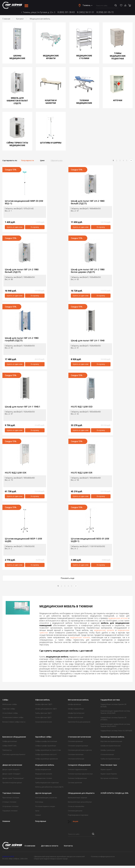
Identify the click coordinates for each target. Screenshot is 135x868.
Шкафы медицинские (43, 769)
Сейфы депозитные (10, 741)
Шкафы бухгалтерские (76, 713)
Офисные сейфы (9, 709)
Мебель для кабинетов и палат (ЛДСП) (49, 787)
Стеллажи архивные (75, 741)
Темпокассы (7, 750)
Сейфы (5, 700)
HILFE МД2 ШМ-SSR (82, 473)
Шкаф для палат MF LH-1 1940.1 (22, 407)
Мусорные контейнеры (109, 778)
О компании (30, 846)
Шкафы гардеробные (76, 709)
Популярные (41, 821)
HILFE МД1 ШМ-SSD (82, 407)
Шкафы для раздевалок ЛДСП (46, 709)
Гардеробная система (110, 700)
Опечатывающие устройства (46, 798)
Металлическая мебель (78, 700)
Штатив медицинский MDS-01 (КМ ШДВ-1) (90, 540)
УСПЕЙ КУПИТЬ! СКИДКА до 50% (114, 793)
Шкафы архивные (74, 704)
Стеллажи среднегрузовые (78, 746)
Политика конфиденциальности (103, 856)
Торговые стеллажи (11, 793)
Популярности (28, 160)
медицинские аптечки (118, 618)
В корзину (35, 227)
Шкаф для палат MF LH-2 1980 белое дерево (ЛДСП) (88, 271)
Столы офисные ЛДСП (43, 717)
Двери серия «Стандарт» (11, 774)
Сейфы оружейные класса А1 (46, 754)
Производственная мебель (112, 737)
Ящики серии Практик (109, 774)
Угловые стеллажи (9, 802)
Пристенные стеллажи (11, 798)
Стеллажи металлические (79, 737)
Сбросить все (57, 160)
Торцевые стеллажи (10, 811)
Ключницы (39, 802)
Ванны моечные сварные (77, 798)
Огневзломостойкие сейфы (13, 717)
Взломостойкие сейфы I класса (14, 722)
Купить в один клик (15, 227)
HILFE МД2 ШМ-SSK (16, 473)
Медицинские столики (44, 778)
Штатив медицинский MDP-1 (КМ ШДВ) (23, 540)
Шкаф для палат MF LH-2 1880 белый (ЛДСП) (88, 202)
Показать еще (67, 578)
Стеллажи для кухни (75, 811)
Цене (42, 160)
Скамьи (38, 815)
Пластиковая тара (109, 765)
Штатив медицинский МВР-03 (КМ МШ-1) (24, 202)
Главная (6, 19)
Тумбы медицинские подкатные (47, 783)
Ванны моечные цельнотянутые (80, 802)
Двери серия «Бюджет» (11, 769)
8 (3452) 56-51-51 (86, 12)
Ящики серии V (106, 769)
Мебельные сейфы (10, 704)
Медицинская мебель (45, 765)
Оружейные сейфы (43, 737)
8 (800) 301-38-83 (66, 12)
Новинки (6, 821)
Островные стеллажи (10, 806)
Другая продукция (43, 793)
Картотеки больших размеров (79, 722)
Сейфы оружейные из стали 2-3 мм (48, 750)
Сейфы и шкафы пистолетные (46, 741)
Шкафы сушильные (108, 750)
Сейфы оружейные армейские (47, 759)
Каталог (20, 19)
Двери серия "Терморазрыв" (13, 778)
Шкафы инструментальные (111, 746)
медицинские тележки (80, 637)
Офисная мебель (42, 700)
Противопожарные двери (12, 783)
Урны (37, 811)
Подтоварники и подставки (78, 815)
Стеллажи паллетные (76, 754)
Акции (73, 821)
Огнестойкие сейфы (10, 713)
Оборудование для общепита (81, 793)
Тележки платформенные (77, 778)
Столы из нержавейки (76, 806)
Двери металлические (12, 765)
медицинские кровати (104, 630)
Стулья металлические (44, 722)
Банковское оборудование (14, 737)
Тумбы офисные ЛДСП (43, 713)
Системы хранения (75, 783)
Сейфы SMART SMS (9, 746)
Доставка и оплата (50, 846)
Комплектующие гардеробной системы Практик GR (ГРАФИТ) (115, 725)
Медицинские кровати (44, 774)
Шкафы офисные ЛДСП (44, 704)
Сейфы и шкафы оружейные (46, 746)
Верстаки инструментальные (111, 741)
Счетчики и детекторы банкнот (14, 754)
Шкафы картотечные (76, 717)
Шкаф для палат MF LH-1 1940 (88, 341)
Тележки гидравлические (78, 769)
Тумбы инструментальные (110, 759)
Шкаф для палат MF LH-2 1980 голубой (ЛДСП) (22, 339)
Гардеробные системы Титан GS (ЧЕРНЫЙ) (116, 731)
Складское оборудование (79, 765)
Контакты (68, 846)
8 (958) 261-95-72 (105, 12)
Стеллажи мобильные (76, 759)
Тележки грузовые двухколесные (80, 774)
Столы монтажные (107, 754)
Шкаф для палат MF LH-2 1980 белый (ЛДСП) (22, 271)
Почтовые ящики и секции (45, 806)
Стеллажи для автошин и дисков (80, 750)
